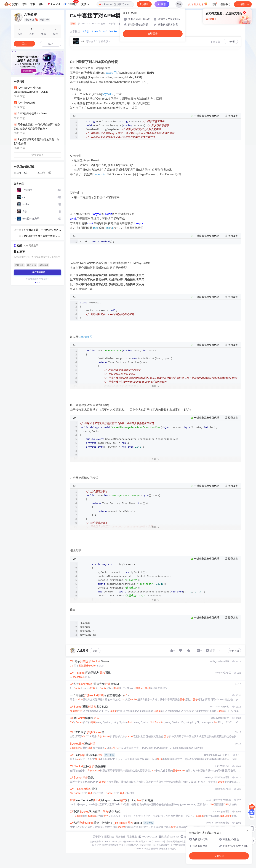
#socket (113, 31)
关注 (95, 651)
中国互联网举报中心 (129, 845)
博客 (24, 4)
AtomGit (54, 4)
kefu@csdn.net (171, 837)
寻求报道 (132, 837)
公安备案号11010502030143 (104, 842)
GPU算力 (71, 3)
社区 (41, 4)
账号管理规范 (163, 845)
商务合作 (121, 837)
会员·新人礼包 (198, 4)
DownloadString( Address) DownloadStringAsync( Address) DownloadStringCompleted (127, 129)
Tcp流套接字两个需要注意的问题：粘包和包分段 (41, 236)
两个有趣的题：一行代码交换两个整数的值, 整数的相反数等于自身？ (42, 230)
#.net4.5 (96, 31)
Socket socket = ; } (107, 310)
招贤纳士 (109, 837)
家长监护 (97, 845)
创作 (243, 4)
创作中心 (225, 4)
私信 (51, 44)
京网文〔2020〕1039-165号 (152, 842)
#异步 (86, 31)
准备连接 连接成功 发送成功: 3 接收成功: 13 (88, 629)
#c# (105, 31)
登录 (179, 4)
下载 (33, 4)
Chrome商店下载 (148, 845)
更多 (85, 4)
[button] (35, 73)
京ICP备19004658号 (128, 842)
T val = (97, 241)
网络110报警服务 (110, 845)
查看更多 (38, 155)
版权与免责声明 (178, 845)
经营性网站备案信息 (176, 842)
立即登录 (153, 34)
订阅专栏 (231, 42)
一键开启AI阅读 (38, 272)
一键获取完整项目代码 (207, 116)
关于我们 (98, 837)
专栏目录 (234, 651)
